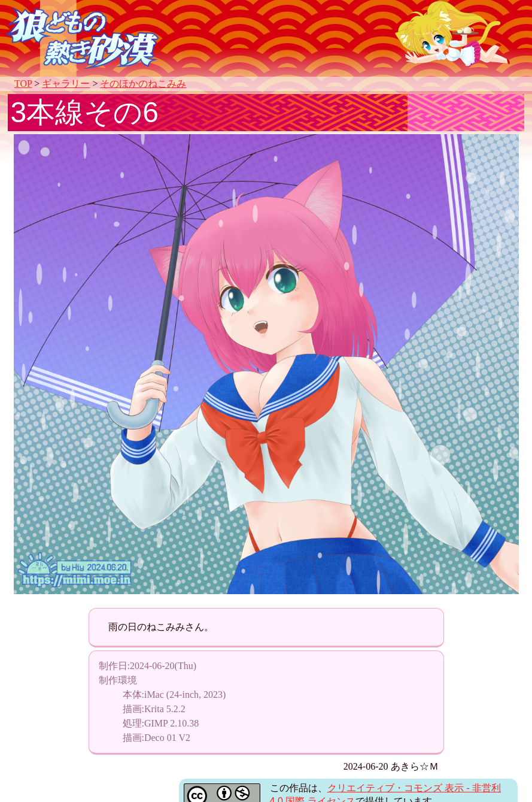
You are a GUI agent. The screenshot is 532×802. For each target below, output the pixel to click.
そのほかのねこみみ (143, 84)
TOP (23, 84)
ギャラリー (66, 84)
